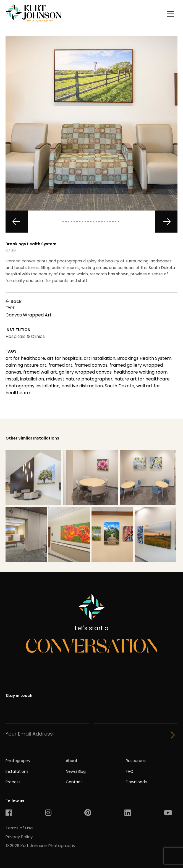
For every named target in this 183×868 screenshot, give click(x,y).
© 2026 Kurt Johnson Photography (40, 846)
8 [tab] (83, 222)
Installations (17, 771)
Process (13, 782)
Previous (17, 222)
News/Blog (76, 771)
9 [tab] (85, 222)
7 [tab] (80, 222)
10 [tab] (88, 222)
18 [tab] (110, 222)
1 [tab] (63, 222)
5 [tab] (74, 222)
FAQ (130, 771)
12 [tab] (94, 222)
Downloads (136, 782)
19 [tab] (113, 222)
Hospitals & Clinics (25, 336)
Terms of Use (19, 828)
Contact (74, 782)
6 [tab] (77, 222)
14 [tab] (99, 222)
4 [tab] (71, 222)
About (72, 761)
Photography (18, 761)
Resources (136, 761)
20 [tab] (116, 222)
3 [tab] (69, 222)
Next (166, 222)
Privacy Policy (19, 837)
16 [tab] (105, 222)
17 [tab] (107, 222)
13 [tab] (96, 222)
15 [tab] (102, 222)
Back (14, 301)
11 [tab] (91, 222)
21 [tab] (118, 222)
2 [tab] (66, 222)
